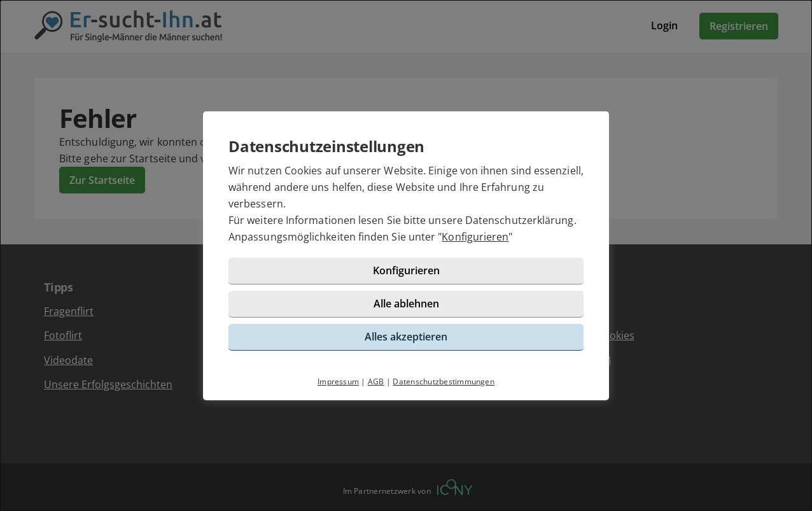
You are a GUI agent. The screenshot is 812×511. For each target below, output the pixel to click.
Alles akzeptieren (406, 337)
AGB (376, 381)
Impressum (338, 381)
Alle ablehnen (406, 304)
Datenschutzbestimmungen (444, 381)
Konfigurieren (475, 237)
